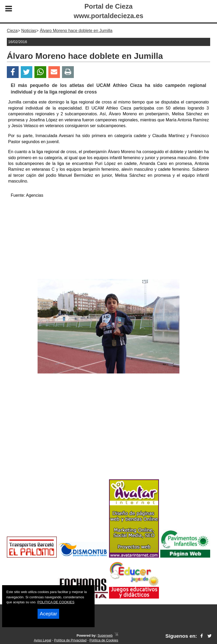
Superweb (105, 635)
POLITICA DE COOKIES (56, 602)
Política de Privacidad (70, 640)
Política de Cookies (104, 640)
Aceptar (48, 614)
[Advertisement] (109, 240)
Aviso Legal (43, 640)
